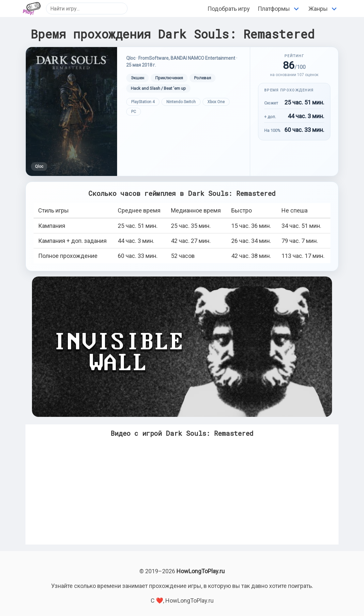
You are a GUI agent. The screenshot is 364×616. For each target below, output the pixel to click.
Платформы (274, 9)
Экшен (137, 78)
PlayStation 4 (143, 102)
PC (134, 112)
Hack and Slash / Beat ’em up (158, 88)
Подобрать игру (229, 9)
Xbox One (216, 102)
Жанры (318, 9)
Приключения (169, 78)
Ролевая (203, 78)
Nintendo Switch (181, 102)
